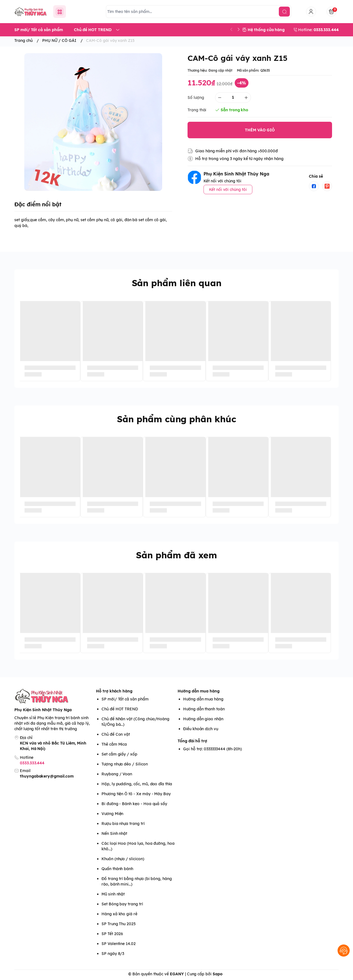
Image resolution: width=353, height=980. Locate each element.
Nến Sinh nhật (114, 833)
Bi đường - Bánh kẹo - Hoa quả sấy (134, 804)
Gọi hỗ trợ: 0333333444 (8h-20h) (212, 749)
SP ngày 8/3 (113, 954)
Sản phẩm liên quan (177, 283)
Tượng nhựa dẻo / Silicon (125, 764)
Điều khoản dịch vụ (201, 729)
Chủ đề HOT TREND (120, 709)
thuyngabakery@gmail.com (47, 776)
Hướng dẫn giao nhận (203, 719)
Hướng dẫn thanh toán (204, 709)
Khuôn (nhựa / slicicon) (123, 859)
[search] (284, 12)
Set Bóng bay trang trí (122, 904)
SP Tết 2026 (112, 934)
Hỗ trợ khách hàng (114, 691)
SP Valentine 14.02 (119, 944)
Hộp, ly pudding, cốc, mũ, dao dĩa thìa (137, 784)
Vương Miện (112, 814)
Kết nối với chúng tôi (228, 189)
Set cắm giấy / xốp (119, 754)
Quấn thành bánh (117, 869)
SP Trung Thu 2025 (119, 924)
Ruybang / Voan (117, 774)
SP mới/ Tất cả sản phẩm (125, 699)
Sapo (218, 974)
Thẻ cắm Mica (114, 744)
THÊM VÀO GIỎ (260, 130)
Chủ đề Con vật (116, 734)
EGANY (177, 974)
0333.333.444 (32, 763)
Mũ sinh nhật (113, 894)
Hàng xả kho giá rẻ (119, 914)
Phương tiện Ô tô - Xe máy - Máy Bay (136, 794)
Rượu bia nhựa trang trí (123, 824)
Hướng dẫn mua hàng (199, 691)
